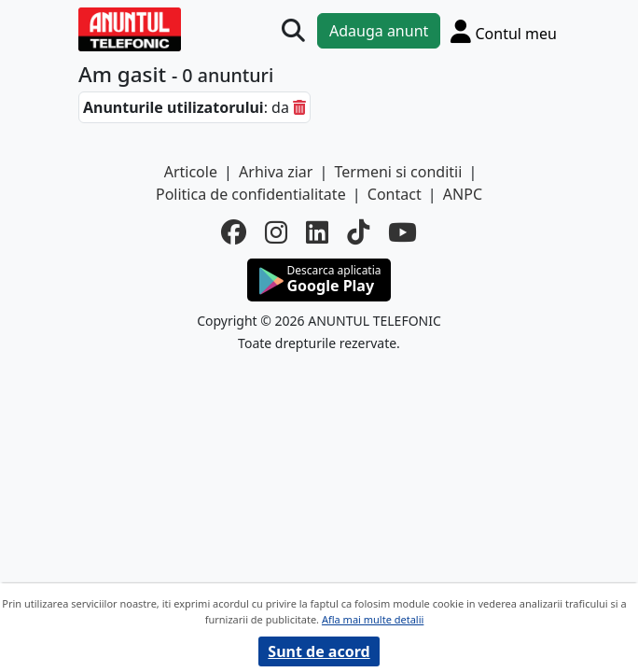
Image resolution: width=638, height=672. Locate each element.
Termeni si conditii (399, 172)
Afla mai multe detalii (373, 619)
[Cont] (504, 31)
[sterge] (299, 107)
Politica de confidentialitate (251, 194)
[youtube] (402, 232)
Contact (395, 194)
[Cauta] (293, 31)
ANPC (463, 194)
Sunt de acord (319, 651)
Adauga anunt (379, 31)
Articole (191, 172)
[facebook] (234, 232)
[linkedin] (317, 232)
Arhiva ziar (276, 172)
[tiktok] (358, 232)
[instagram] (276, 232)
